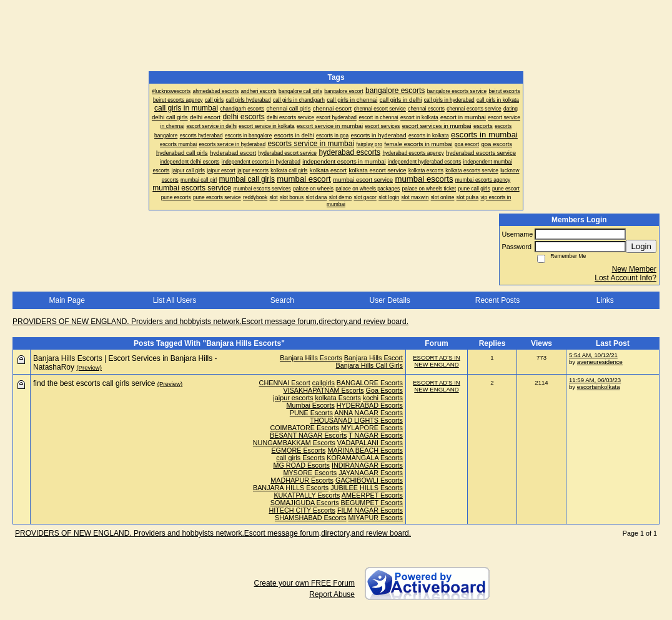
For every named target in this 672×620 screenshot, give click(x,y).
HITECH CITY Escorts (302, 510)
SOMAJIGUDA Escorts (305, 503)
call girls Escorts (300, 458)
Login (641, 246)
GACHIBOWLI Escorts (369, 480)
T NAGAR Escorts (376, 435)
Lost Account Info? (625, 278)
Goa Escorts (384, 390)
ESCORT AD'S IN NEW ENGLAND (437, 361)
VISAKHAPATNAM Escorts (323, 390)
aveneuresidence (600, 362)
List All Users (175, 300)
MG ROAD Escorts (301, 465)
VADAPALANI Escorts (370, 443)
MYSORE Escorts (310, 473)
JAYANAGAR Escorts (371, 473)
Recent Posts (497, 300)
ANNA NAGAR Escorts (368, 413)
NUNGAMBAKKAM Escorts (294, 443)
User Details (389, 300)
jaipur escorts (293, 398)
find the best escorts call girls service (94, 383)
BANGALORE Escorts (370, 383)
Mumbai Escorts (310, 405)
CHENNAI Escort (285, 383)
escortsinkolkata (599, 387)
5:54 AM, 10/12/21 (593, 355)
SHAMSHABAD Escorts (311, 518)
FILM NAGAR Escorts (370, 510)
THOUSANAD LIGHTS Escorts (356, 420)
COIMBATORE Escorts (304, 428)
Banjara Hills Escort (373, 358)
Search (282, 300)
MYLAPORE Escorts (372, 428)
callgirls (324, 383)
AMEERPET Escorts (372, 495)
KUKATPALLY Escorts (307, 495)
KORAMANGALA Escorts (365, 458)
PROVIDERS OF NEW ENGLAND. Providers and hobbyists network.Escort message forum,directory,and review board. (210, 322)
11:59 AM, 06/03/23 (595, 380)
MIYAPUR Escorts (376, 518)
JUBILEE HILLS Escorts (367, 488)
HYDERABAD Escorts (370, 405)
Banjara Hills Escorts (311, 358)
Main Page (67, 300)
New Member (634, 269)
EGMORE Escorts (298, 450)
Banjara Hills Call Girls (369, 365)
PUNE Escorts (311, 413)
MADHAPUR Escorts (302, 480)
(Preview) (89, 367)
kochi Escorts (383, 398)
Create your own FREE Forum (304, 583)
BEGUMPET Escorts (372, 503)
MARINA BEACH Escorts (365, 450)
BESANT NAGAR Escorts (308, 435)
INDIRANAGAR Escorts (367, 465)
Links (605, 300)
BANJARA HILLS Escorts (291, 488)
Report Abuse (332, 594)
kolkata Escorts (338, 398)
